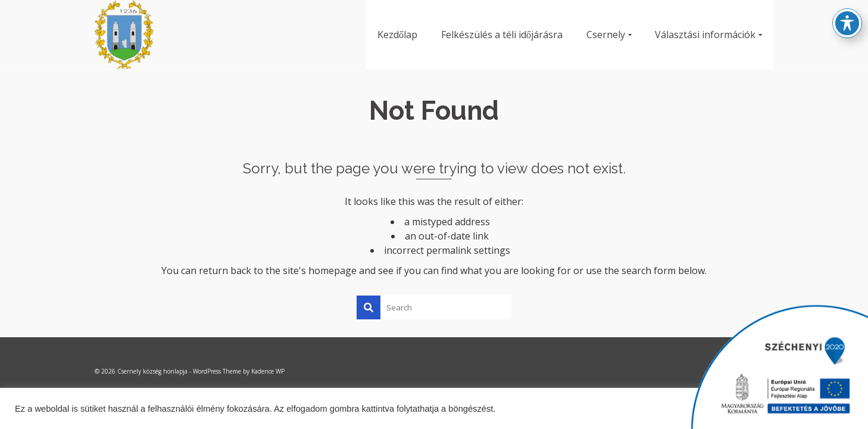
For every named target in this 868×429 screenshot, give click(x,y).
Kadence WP (268, 371)
